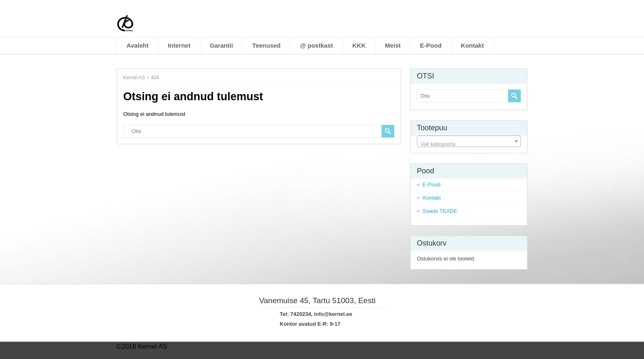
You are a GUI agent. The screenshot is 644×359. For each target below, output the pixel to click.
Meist (393, 45)
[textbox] (469, 144)
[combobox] (469, 141)
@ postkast (316, 45)
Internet (179, 45)
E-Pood (431, 45)
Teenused (266, 45)
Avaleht (138, 45)
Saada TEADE (440, 211)
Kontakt (472, 45)
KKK (359, 45)
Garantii (222, 45)
